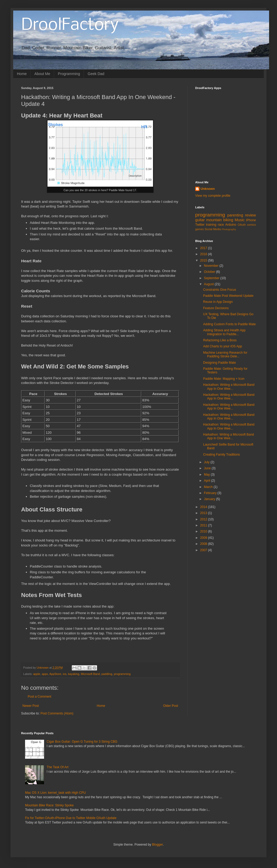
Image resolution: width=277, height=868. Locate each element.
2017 (204, 248)
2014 (204, 507)
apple (37, 674)
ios (65, 674)
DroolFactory (70, 25)
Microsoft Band (90, 674)
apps (45, 674)
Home (22, 74)
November (212, 266)
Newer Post (31, 706)
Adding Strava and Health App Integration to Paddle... (224, 332)
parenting (235, 215)
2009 (204, 538)
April (207, 481)
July (207, 462)
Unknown (208, 189)
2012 (204, 519)
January (210, 499)
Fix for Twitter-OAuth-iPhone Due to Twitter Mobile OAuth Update (71, 818)
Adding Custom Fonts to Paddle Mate (229, 324)
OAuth (242, 225)
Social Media (213, 229)
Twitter (200, 225)
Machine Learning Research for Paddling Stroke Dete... (225, 354)
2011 (204, 525)
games (199, 229)
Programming (69, 74)
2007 (204, 550)
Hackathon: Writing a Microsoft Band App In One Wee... (229, 387)
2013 (204, 513)
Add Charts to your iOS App (223, 346)
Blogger (157, 845)
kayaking (74, 674)
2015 (204, 260)
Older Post (171, 706)
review (250, 215)
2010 (204, 531)
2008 (204, 544)
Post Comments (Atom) (57, 713)
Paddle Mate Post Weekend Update (228, 296)
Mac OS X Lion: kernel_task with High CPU (55, 793)
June (208, 468)
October (210, 272)
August (209, 284)
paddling (107, 674)
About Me (42, 74)
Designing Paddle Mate (219, 363)
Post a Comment (39, 697)
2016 (204, 254)
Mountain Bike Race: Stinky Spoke (49, 805)
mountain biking (220, 220)
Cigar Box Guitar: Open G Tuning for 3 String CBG (82, 742)
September (212, 278)
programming (122, 674)
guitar (200, 220)
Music (240, 220)
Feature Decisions (216, 308)
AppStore (55, 674)
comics (251, 225)
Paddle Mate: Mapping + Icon (224, 379)
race (221, 225)
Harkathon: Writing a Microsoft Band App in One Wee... (229, 436)
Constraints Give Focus (220, 290)
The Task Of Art (58, 767)
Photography (229, 229)
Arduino (231, 225)
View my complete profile (213, 196)
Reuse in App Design (218, 302)
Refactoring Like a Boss (220, 340)
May (207, 475)
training (211, 225)
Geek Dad (96, 74)
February (211, 493)
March (209, 487)
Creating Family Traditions (221, 455)
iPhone (251, 220)
